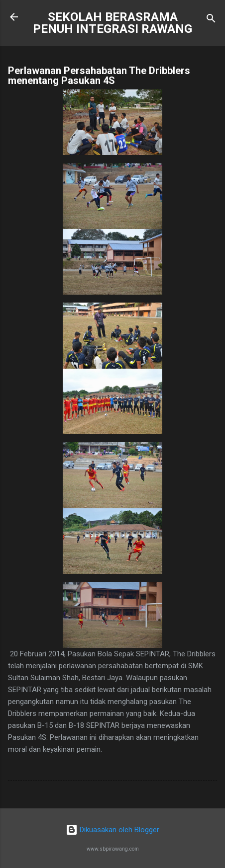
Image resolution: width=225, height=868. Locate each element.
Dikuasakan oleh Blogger (112, 830)
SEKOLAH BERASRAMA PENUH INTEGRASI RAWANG (112, 23)
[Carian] (211, 20)
